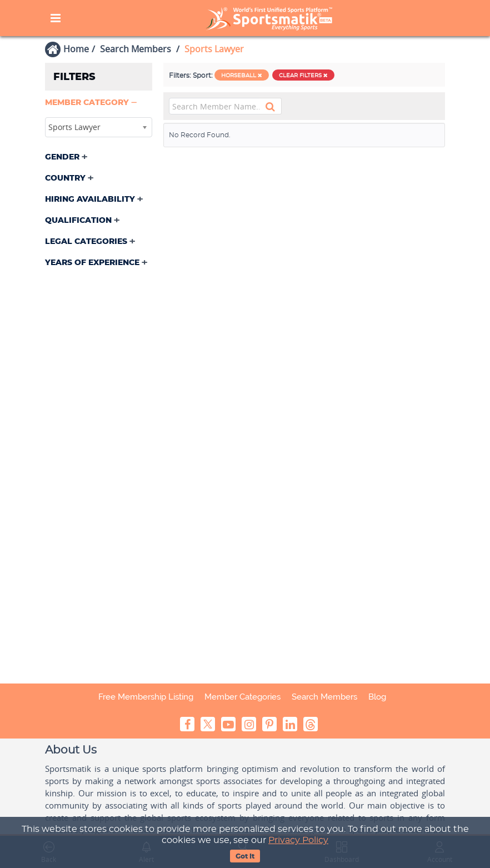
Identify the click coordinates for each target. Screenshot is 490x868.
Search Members (136, 49)
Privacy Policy (298, 840)
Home (76, 49)
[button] (92, 103)
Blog (377, 697)
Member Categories (242, 697)
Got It (245, 856)
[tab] (99, 104)
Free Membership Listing (146, 697)
